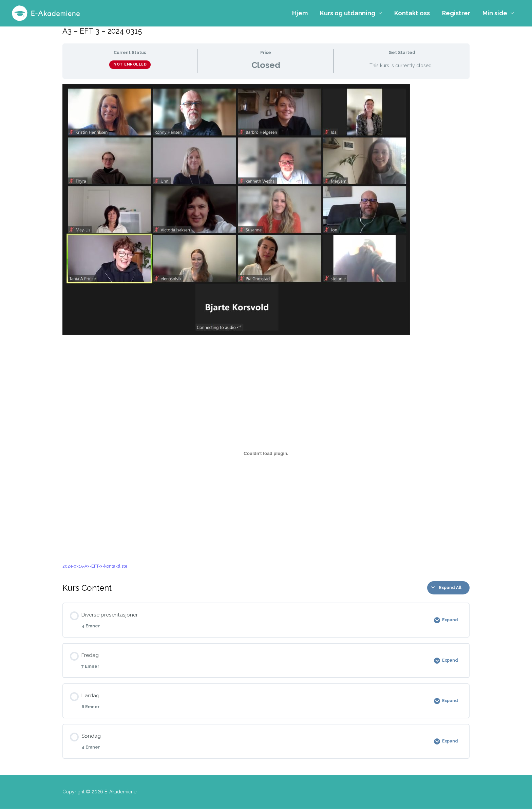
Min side (495, 13)
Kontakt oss (412, 13)
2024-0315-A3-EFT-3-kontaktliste (96, 566)
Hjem (300, 13)
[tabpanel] (266, 327)
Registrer (456, 13)
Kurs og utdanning (348, 13)
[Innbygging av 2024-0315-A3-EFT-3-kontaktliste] (266, 454)
